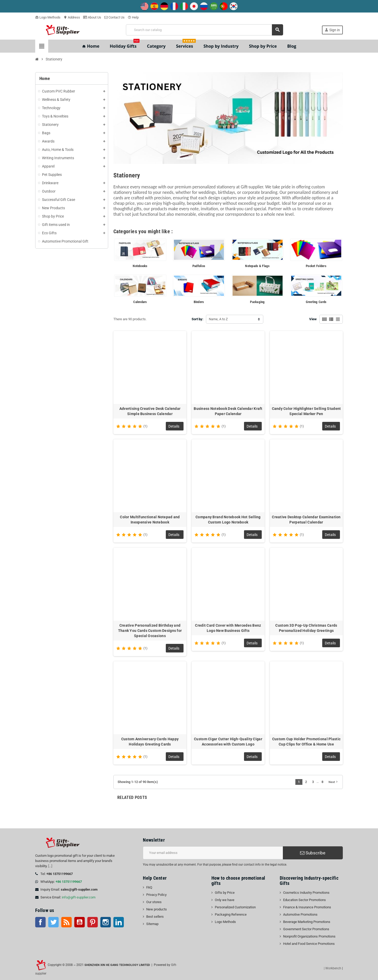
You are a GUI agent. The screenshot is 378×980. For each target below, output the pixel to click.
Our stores (154, 902)
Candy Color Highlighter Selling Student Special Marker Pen (306, 411)
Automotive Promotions (300, 914)
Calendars (140, 302)
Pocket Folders (316, 266)
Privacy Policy (156, 895)
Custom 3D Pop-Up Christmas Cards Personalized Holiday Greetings (306, 628)
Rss (66, 922)
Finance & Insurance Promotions (307, 907)
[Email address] (213, 853)
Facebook (40, 922)
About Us (92, 17)
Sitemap (152, 924)
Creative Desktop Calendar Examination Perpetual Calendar (306, 520)
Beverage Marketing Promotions (307, 922)
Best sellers (155, 917)
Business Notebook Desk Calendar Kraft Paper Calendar (228, 411)
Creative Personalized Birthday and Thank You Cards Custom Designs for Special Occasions (150, 631)
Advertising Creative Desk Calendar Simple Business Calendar (150, 411)
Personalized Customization (235, 907)
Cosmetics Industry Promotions (306, 893)
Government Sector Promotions (306, 929)
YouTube (80, 922)
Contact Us (114, 17)
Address (72, 17)
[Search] (205, 30)
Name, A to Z (218, 319)
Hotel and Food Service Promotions (309, 944)
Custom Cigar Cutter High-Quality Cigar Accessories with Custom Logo (228, 742)
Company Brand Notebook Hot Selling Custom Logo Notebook (228, 520)
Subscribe (313, 853)
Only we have (225, 900)
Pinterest (93, 922)
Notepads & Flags (257, 266)
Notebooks (140, 266)
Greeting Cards (316, 302)
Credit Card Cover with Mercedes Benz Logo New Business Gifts (228, 628)
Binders (199, 302)
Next (334, 782)
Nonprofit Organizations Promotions (309, 936)
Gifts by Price (225, 893)
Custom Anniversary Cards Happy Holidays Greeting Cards (150, 742)
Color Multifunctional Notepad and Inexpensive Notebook (150, 520)
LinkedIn (119, 922)
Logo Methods (48, 17)
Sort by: (197, 319)
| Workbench (333, 968)
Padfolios (199, 266)
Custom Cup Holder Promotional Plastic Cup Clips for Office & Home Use (306, 742)
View (313, 319)
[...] (50, 866)
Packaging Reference (231, 914)
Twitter (53, 922)
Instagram (106, 922)
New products (157, 909)
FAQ (149, 887)
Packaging (257, 302)
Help (133, 17)
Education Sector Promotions (304, 900)
